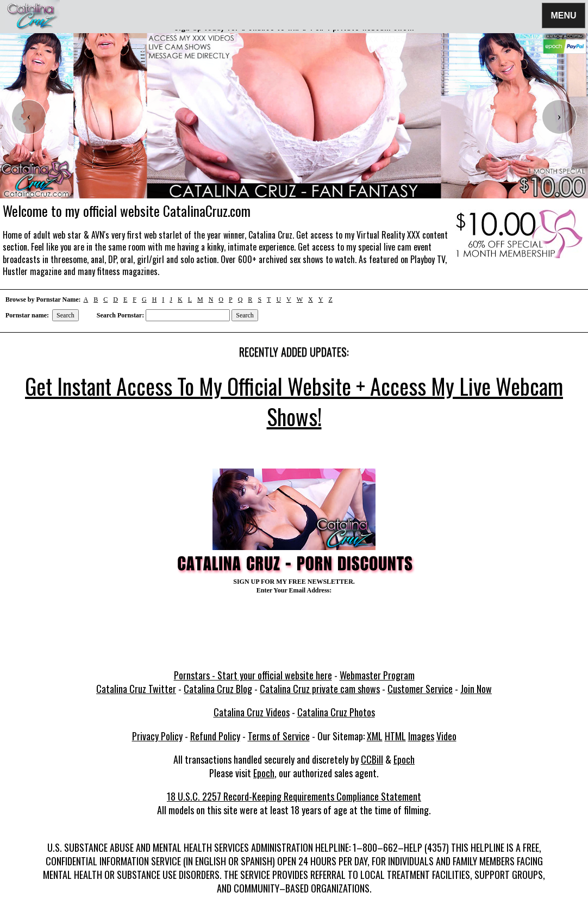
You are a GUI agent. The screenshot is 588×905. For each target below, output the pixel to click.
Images (421, 736)
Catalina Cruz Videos (252, 712)
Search (65, 315)
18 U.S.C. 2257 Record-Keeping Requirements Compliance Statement (294, 796)
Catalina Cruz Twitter (136, 689)
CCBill (372, 759)
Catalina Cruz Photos (336, 712)
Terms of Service (279, 736)
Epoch (404, 759)
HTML (395, 736)
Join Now (476, 689)
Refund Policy (215, 736)
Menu (564, 15)
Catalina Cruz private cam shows (320, 689)
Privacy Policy (157, 736)
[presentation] (29, 117)
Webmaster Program (377, 675)
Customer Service (420, 689)
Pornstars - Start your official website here (253, 675)
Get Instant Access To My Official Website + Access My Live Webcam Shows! (294, 401)
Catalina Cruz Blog (218, 689)
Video (446, 736)
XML (375, 736)
